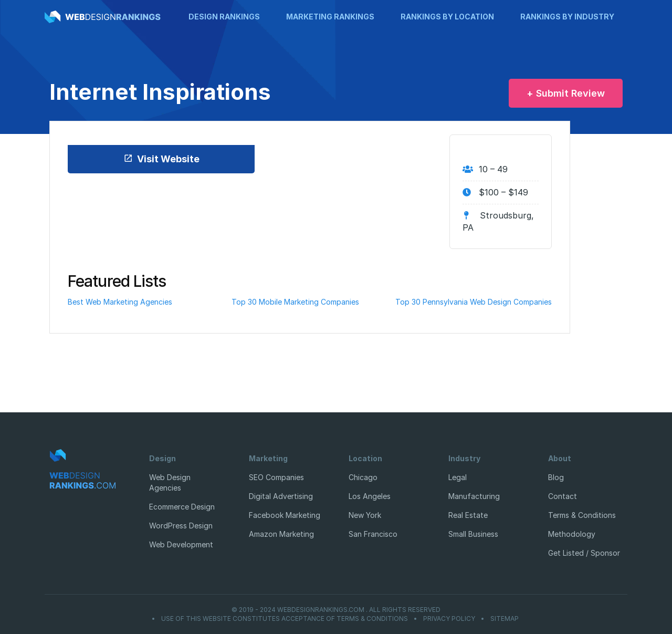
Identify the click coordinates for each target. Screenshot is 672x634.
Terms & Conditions (582, 515)
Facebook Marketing (285, 515)
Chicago (363, 477)
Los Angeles (370, 496)
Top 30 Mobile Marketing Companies (295, 302)
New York (365, 515)
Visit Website (161, 159)
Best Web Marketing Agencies (120, 302)
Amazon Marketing (281, 534)
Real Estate (468, 515)
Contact (563, 496)
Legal (458, 477)
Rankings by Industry (567, 17)
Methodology (572, 534)
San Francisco (373, 534)
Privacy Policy (449, 619)
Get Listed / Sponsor (584, 553)
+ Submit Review (566, 93)
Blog (556, 477)
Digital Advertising (281, 496)
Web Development (181, 544)
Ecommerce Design (182, 507)
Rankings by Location (447, 17)
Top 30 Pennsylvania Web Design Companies (474, 302)
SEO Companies (276, 477)
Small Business (473, 534)
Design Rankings (224, 17)
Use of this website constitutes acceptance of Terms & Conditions (285, 619)
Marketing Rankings (330, 17)
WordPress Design (181, 526)
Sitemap (505, 619)
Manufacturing (474, 496)
